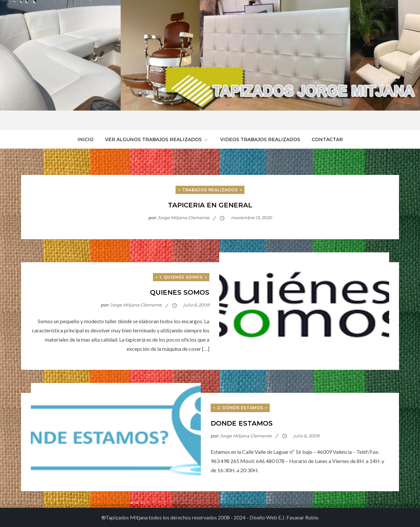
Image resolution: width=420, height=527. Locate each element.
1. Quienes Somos (181, 277)
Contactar (327, 139)
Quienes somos (180, 292)
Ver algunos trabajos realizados (157, 139)
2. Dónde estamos (240, 408)
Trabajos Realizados (210, 190)
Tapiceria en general (210, 205)
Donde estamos (242, 423)
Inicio (85, 139)
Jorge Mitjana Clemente (183, 218)
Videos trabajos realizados (260, 139)
